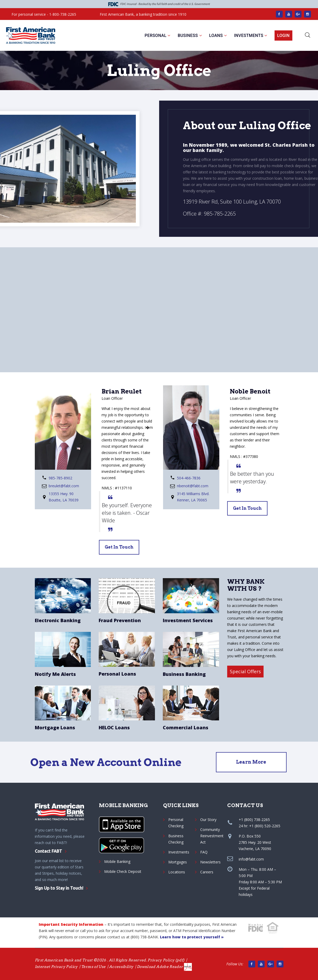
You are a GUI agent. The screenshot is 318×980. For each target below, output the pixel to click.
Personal (156, 35)
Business (188, 35)
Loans (216, 35)
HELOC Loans (114, 727)
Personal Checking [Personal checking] (176, 823)
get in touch (119, 547)
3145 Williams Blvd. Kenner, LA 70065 (193, 497)
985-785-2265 (220, 214)
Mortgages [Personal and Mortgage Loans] (178, 862)
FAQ (204, 852)
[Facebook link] (279, 14)
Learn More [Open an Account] (251, 762)
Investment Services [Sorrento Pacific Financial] (188, 620)
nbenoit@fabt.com (193, 486)
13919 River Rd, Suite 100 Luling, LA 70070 (232, 202)
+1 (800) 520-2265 (265, 826)
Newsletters (210, 862)
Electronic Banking (58, 620)
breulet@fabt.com (64, 486)
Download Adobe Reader (164, 967)
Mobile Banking (117, 861)
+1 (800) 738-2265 (254, 820)
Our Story (208, 820)
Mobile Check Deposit (123, 871)
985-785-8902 (60, 478)
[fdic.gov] (256, 928)
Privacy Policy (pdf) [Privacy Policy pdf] (166, 960)
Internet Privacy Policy (56, 967)
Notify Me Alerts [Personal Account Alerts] (55, 674)
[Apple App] (122, 824)
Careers (207, 872)
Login (283, 35)
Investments (249, 35)
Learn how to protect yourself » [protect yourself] (192, 937)
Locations (177, 872)
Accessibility (121, 967)
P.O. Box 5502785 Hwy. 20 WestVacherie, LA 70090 (255, 842)
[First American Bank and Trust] (31, 36)
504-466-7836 (189, 478)
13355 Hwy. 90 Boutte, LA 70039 (64, 497)
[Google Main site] (298, 14)
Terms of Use (93, 967)
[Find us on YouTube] (289, 14)
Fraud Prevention (120, 620)
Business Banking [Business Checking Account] (184, 674)
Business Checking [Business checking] (176, 839)
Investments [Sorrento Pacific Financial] (179, 852)
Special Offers (245, 671)
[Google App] (121, 845)
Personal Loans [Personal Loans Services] (117, 674)
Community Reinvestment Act (212, 836)
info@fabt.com (251, 859)
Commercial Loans (186, 727)
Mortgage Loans (55, 727)
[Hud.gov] (273, 928)
